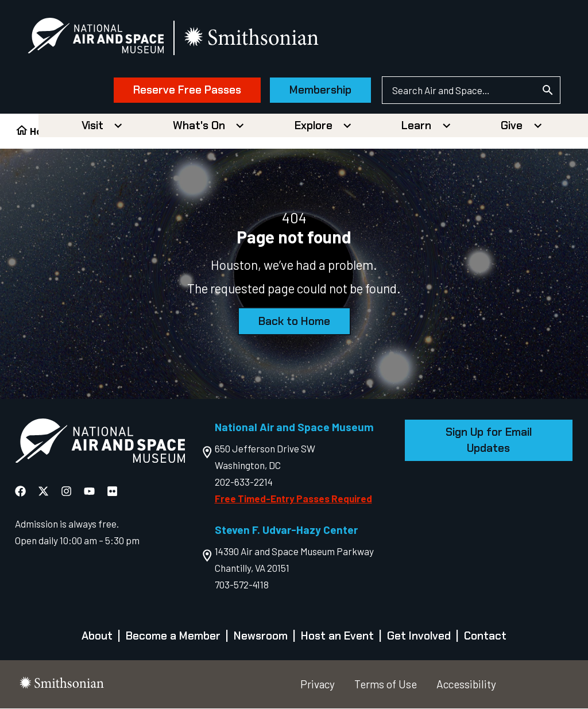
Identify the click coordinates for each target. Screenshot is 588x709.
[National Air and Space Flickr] (112, 492)
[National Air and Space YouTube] (90, 492)
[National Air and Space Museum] (97, 38)
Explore (314, 126)
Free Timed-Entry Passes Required (293, 499)
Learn (416, 126)
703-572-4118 (242, 585)
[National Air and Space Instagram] (67, 492)
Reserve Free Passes (185, 90)
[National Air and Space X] (45, 492)
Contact (485, 637)
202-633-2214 (244, 482)
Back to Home (294, 322)
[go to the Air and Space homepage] (100, 444)
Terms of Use (386, 685)
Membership (319, 90)
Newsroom (261, 637)
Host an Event (337, 637)
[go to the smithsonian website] (254, 38)
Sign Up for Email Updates (489, 441)
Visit (92, 126)
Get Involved (419, 637)
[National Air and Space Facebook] (22, 492)
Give (512, 126)
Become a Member (173, 637)
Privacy (318, 685)
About (97, 637)
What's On (199, 126)
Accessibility (466, 685)
